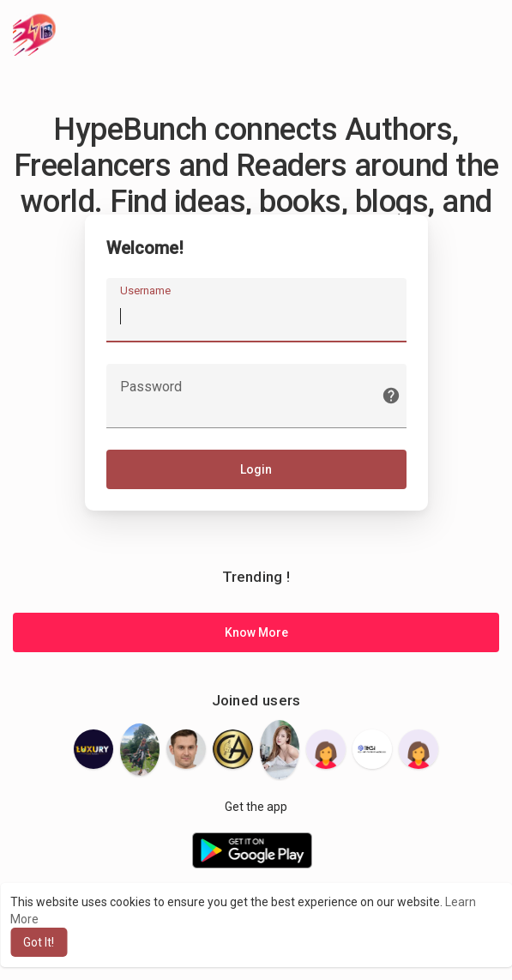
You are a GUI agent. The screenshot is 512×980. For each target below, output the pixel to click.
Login (256, 469)
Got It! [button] (39, 942)
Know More (256, 632)
